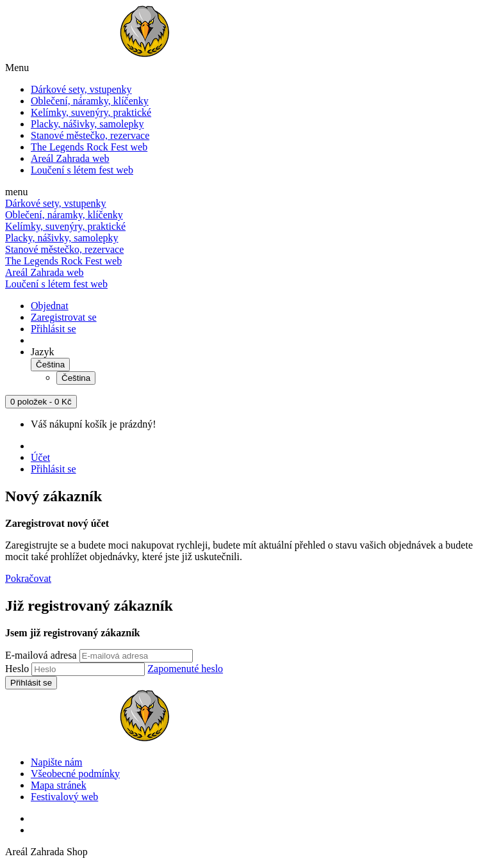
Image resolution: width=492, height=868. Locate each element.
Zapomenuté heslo (185, 669)
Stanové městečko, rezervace (90, 135)
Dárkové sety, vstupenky (81, 89)
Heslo (17, 669)
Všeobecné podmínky (75, 774)
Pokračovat (28, 578)
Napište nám (56, 762)
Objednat (50, 306)
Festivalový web (64, 797)
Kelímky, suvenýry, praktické (91, 112)
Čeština (50, 365)
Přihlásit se (53, 329)
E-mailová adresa (41, 655)
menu (17, 192)
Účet (40, 457)
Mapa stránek (59, 785)
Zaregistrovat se (64, 317)
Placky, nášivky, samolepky (87, 124)
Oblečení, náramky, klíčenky (90, 101)
